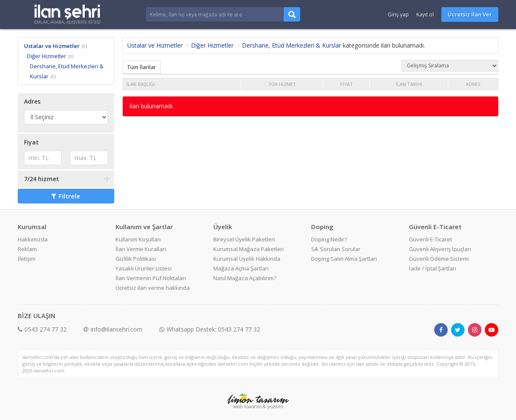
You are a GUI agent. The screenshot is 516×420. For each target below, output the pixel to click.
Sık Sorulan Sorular (336, 249)
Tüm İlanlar (142, 67)
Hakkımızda (33, 239)
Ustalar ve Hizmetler (52, 46)
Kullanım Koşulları (138, 239)
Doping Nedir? (329, 239)
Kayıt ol (425, 15)
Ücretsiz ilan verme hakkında (153, 288)
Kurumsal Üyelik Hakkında (247, 259)
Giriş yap (398, 15)
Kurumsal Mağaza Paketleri (249, 249)
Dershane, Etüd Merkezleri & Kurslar (292, 45)
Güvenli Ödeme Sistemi (439, 259)
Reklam (27, 249)
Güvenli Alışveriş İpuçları (440, 249)
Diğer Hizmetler (47, 56)
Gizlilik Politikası (136, 259)
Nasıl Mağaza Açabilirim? (245, 278)
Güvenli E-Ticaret (430, 239)
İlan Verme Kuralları (141, 249)
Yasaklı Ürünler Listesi (144, 268)
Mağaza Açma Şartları (241, 268)
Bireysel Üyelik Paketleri (244, 239)
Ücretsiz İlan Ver (470, 14)
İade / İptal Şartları (433, 268)
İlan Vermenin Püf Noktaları (151, 278)
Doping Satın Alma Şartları (344, 259)
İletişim (27, 259)
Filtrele (66, 196)
